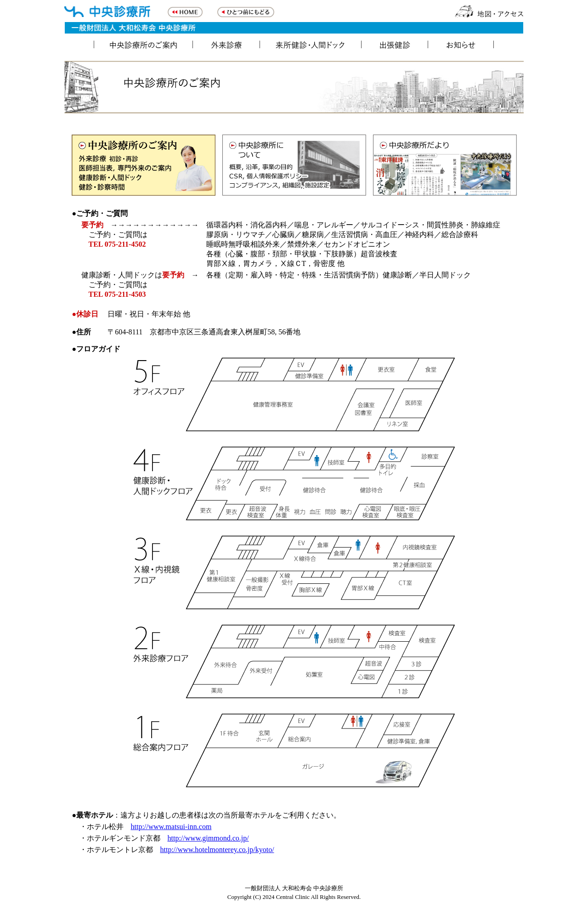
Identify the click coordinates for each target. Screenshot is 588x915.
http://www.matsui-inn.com (171, 827)
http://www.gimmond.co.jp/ (208, 838)
